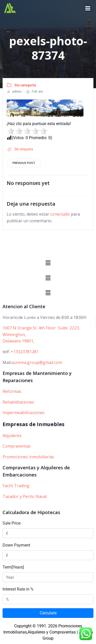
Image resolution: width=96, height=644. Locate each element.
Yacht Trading (16, 486)
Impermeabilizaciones (24, 413)
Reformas (12, 391)
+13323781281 (25, 352)
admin (14, 91)
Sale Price (12, 523)
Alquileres (12, 436)
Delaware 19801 (18, 341)
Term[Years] (13, 567)
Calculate (48, 613)
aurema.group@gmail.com (37, 362)
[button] (48, 263)
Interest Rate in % (18, 589)
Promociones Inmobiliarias (28, 457)
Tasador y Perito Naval (25, 496)
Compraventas (17, 446)
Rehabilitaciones (18, 402)
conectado (60, 214)
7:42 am (34, 91)
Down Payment (16, 545)
